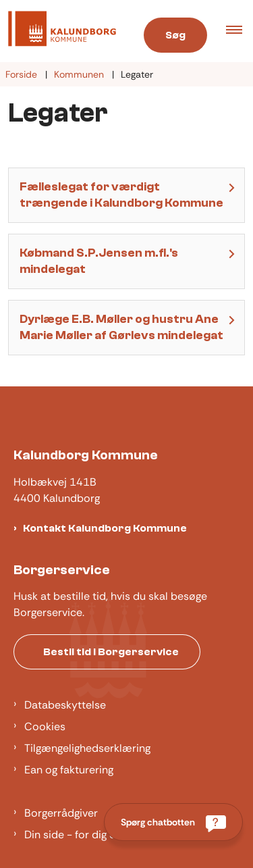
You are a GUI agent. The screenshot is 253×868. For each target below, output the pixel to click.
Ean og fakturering (69, 770)
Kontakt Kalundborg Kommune (105, 528)
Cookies (45, 726)
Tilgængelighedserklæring (87, 748)
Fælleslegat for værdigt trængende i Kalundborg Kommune (121, 195)
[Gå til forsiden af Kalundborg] (58, 31)
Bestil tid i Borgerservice (111, 652)
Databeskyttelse (65, 705)
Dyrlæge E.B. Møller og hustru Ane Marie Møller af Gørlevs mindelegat (121, 327)
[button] (240, 31)
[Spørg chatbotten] (173, 822)
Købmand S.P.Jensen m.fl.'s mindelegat (99, 261)
